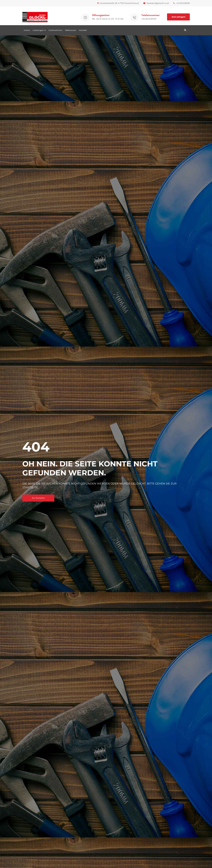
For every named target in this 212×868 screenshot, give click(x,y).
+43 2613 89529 (182, 3)
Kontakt (83, 30)
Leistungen (38, 30)
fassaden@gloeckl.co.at (156, 3)
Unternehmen (55, 30)
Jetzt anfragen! (178, 17)
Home (27, 30)
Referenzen (71, 30)
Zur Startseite (38, 498)
